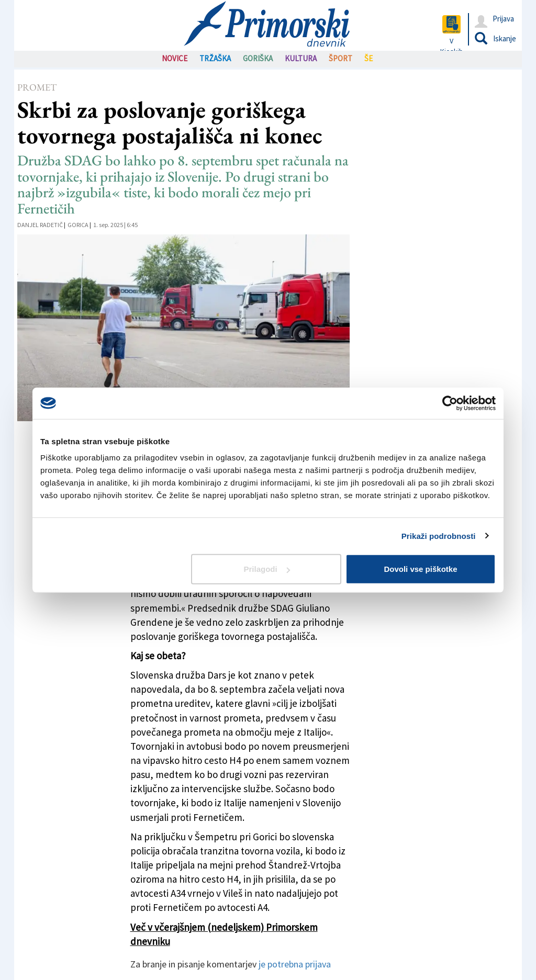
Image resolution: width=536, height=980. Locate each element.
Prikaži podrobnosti (439, 536)
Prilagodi (267, 569)
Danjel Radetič (40, 225)
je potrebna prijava (295, 964)
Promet (37, 87)
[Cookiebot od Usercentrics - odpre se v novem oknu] (450, 403)
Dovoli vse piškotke (420, 569)
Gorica (78, 225)
